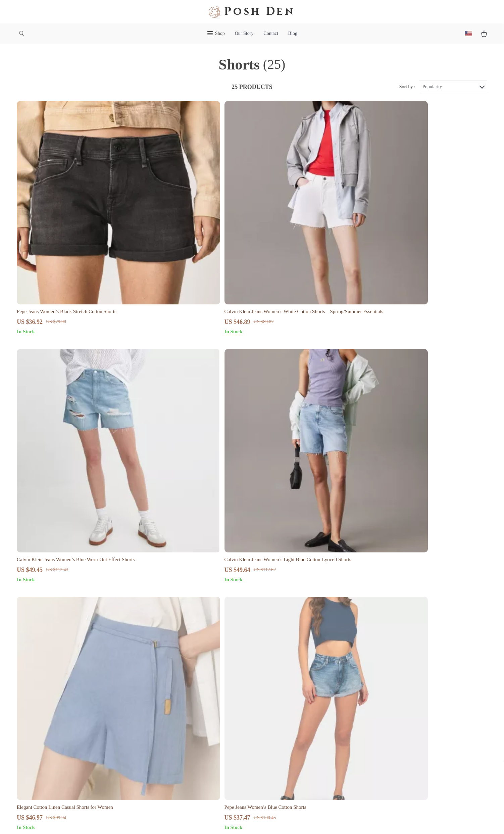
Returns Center (293, 705)
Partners (191, 750)
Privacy (221, 821)
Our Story (244, 33)
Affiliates (193, 727)
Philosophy (195, 772)
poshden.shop (384, 672)
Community (195, 783)
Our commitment (388, 711)
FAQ (282, 694)
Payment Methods (296, 716)
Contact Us (289, 672)
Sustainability (197, 761)
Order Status (290, 727)
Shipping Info (291, 683)
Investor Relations (202, 739)
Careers (191, 694)
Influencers (195, 716)
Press (188, 705)
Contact (271, 33)
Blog (293, 33)
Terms (208, 821)
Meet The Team (199, 683)
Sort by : (407, 91)
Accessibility (243, 821)
